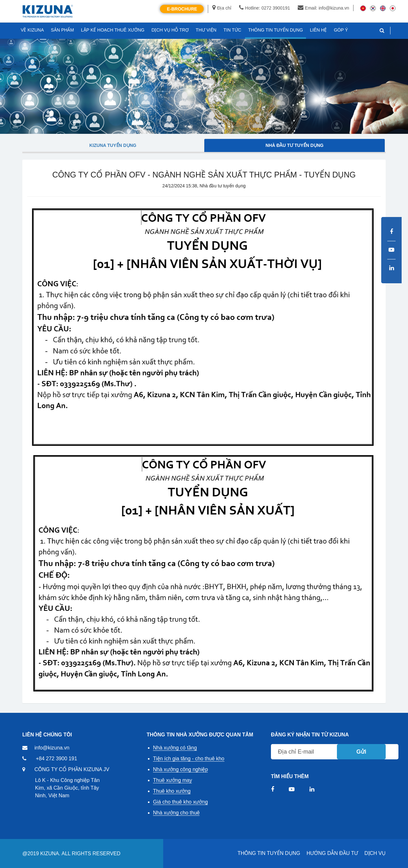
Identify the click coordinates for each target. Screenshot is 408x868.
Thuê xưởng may (172, 780)
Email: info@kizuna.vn (324, 8)
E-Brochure (182, 9)
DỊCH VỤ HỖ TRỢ (170, 30)
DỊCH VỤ (375, 853)
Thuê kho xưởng (172, 791)
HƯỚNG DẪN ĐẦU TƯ (332, 853)
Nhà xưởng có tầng (175, 748)
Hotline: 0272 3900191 (265, 8)
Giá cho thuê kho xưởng (180, 802)
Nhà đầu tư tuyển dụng (295, 145)
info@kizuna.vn (52, 748)
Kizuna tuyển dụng (113, 145)
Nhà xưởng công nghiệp (180, 769)
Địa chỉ (222, 8)
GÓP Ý (341, 30)
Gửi (361, 752)
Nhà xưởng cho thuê (176, 813)
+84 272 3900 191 (56, 759)
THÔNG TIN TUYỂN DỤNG (269, 853)
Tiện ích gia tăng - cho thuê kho (189, 759)
